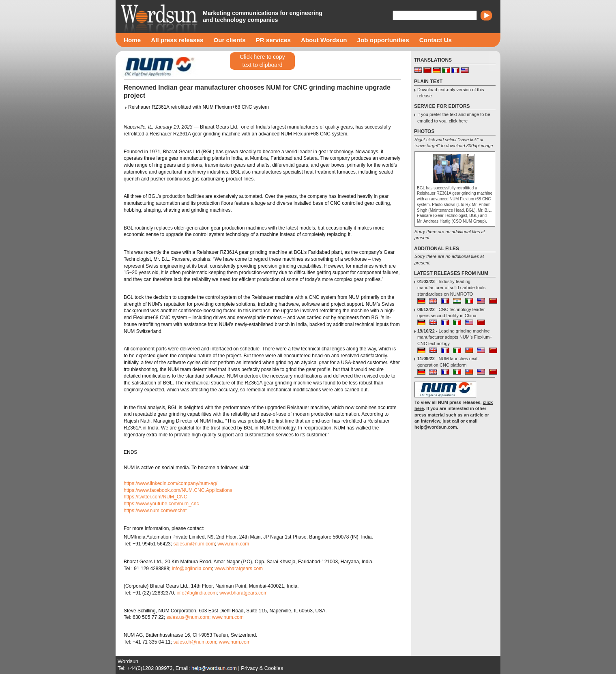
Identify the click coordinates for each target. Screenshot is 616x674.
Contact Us (436, 40)
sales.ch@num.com (195, 642)
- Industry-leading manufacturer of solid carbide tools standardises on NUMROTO (451, 288)
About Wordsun (324, 40)
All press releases (177, 40)
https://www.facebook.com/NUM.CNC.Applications (178, 490)
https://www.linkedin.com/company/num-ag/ (171, 483)
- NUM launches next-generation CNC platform (448, 362)
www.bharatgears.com (239, 569)
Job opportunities (383, 40)
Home (132, 40)
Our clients (229, 40)
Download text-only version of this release (451, 93)
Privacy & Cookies (262, 668)
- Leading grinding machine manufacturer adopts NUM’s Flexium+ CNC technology (455, 337)
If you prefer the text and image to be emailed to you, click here (454, 117)
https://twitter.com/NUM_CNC (156, 497)
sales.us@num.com (188, 617)
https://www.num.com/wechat (155, 511)
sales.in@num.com (194, 544)
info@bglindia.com (192, 569)
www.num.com (233, 544)
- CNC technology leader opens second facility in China (451, 312)
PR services (273, 40)
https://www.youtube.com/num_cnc (161, 504)
